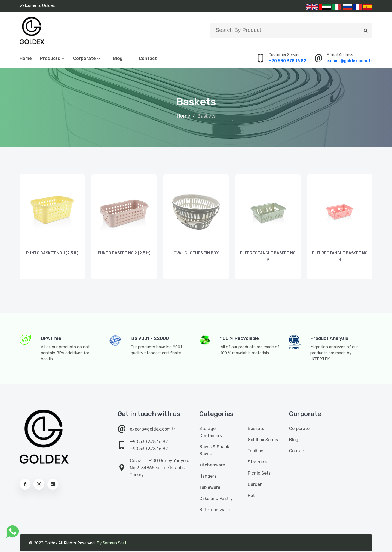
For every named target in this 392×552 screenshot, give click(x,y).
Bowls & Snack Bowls (214, 452)
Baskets (256, 430)
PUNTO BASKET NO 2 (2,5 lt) (124, 254)
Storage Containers (211, 433)
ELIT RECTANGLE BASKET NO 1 (340, 257)
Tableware (210, 489)
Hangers (208, 478)
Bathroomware (215, 511)
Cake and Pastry (216, 500)
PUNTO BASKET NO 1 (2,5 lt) (52, 254)
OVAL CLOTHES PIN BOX (196, 254)
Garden (255, 486)
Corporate (85, 59)
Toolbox (255, 452)
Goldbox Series (263, 441)
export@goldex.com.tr (350, 61)
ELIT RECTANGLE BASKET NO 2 (268, 257)
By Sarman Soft (112, 544)
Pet (251, 497)
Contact (148, 59)
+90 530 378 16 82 (287, 61)
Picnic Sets (259, 475)
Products (50, 59)
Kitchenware (212, 466)
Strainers (257, 463)
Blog (118, 59)
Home (26, 59)
